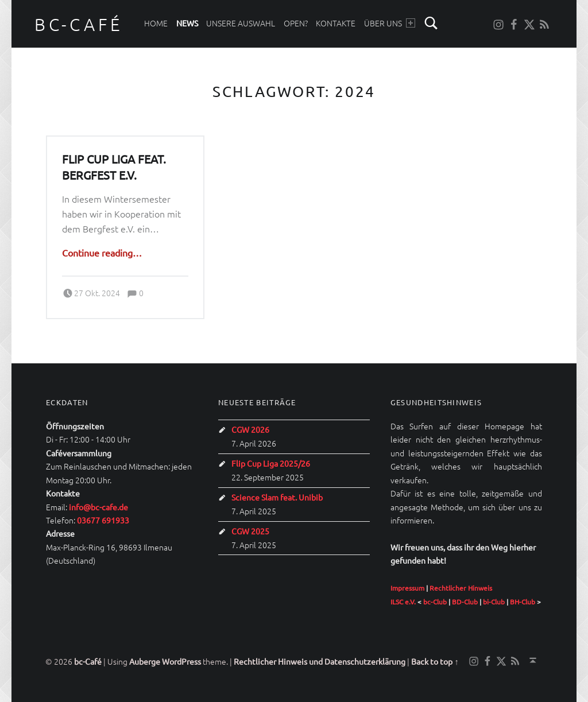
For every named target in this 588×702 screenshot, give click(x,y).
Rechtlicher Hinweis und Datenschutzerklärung (320, 661)
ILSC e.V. (403, 602)
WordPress (181, 661)
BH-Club (523, 602)
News (187, 23)
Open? (296, 23)
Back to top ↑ (435, 661)
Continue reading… (102, 253)
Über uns (390, 23)
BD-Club (465, 602)
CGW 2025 (250, 531)
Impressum (407, 588)
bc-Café (79, 24)
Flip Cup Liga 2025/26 (271, 463)
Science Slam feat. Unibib (277, 497)
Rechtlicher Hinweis (461, 588)
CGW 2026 (250, 429)
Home (156, 23)
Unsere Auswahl (241, 23)
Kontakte (336, 23)
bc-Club (435, 602)
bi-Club (494, 602)
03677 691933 (103, 520)
